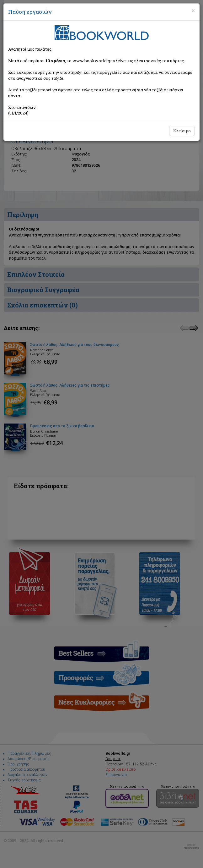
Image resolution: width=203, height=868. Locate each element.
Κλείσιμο (182, 131)
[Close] (193, 11)
